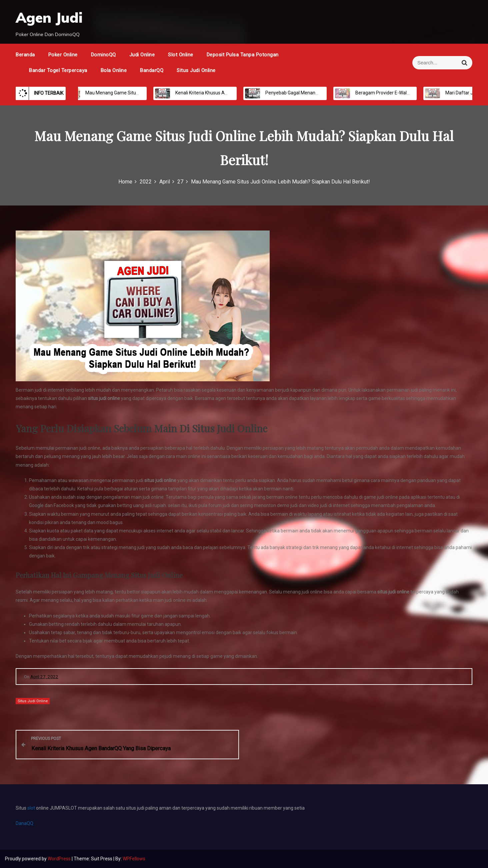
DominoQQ (103, 55)
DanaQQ (24, 823)
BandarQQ (152, 70)
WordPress (60, 859)
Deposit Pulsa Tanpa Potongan (243, 55)
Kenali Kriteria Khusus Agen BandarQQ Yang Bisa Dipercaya (231, 93)
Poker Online (63, 55)
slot (32, 808)
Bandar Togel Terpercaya (58, 70)
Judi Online (142, 55)
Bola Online (114, 70)
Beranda (25, 55)
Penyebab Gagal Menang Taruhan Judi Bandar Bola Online (320, 93)
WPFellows (134, 859)
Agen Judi (49, 18)
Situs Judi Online (196, 70)
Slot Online (181, 55)
